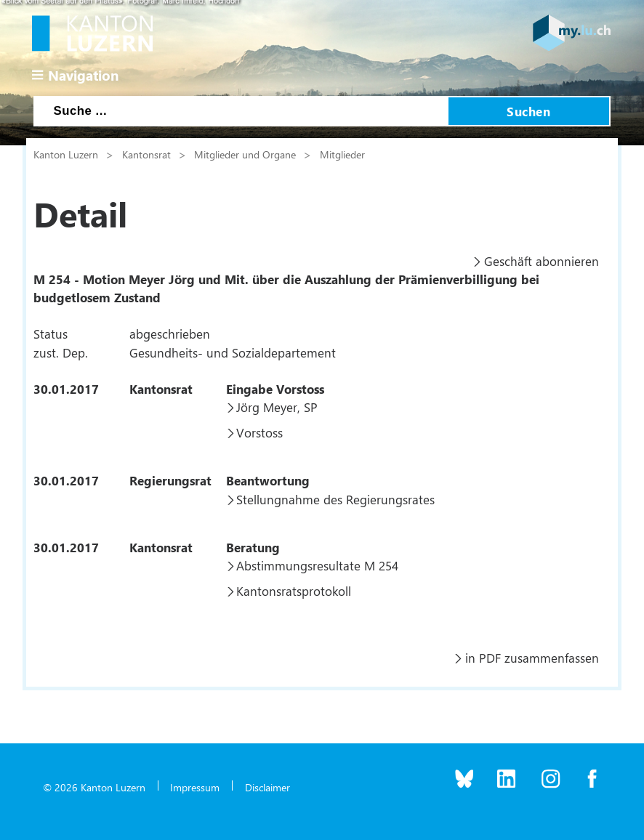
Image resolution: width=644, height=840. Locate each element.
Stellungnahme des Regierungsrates (335, 499)
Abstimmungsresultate (298, 565)
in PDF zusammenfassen (532, 658)
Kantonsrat (146, 154)
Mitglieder (342, 154)
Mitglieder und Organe (245, 154)
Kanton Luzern (66, 154)
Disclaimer (267, 787)
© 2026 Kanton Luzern (94, 787)
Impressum (195, 787)
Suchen (528, 111)
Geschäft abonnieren (542, 261)
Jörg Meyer (267, 407)
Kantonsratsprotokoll (294, 591)
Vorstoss (259, 432)
